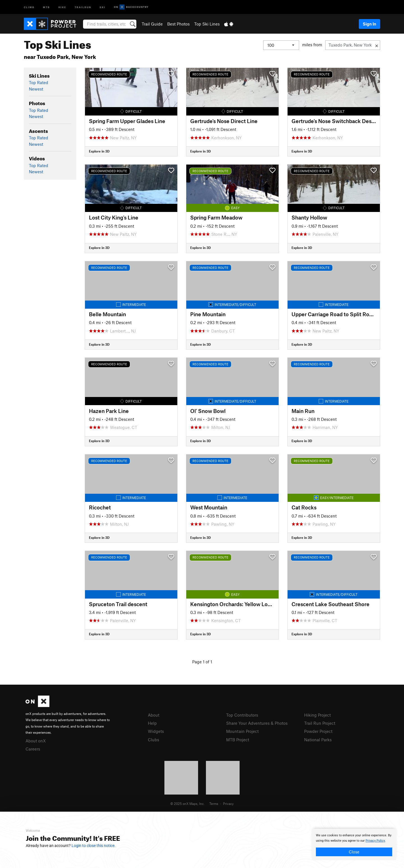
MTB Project (238, 740)
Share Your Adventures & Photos (257, 723)
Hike (62, 7)
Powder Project (318, 731)
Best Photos (178, 24)
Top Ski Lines (207, 24)
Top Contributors (242, 715)
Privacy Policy (375, 841)
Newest (36, 89)
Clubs (153, 740)
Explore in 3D (99, 151)
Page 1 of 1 (202, 662)
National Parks (318, 740)
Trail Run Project (320, 723)
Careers (33, 749)
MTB (46, 7)
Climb (29, 7)
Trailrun (83, 7)
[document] (354, 844)
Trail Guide (152, 24)
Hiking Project (317, 715)
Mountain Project (242, 731)
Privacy (228, 804)
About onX (36, 741)
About (154, 715)
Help (152, 723)
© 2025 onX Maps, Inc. (187, 804)
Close (354, 852)
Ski (103, 7)
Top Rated (39, 82)
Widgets (156, 731)
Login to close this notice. (94, 846)
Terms (214, 804)
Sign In (369, 24)
